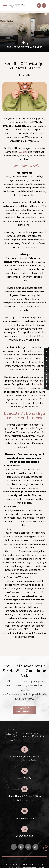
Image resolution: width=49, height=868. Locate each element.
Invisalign (23, 152)
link (46, 349)
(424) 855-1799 (24, 778)
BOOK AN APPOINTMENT (25, 710)
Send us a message (24, 818)
